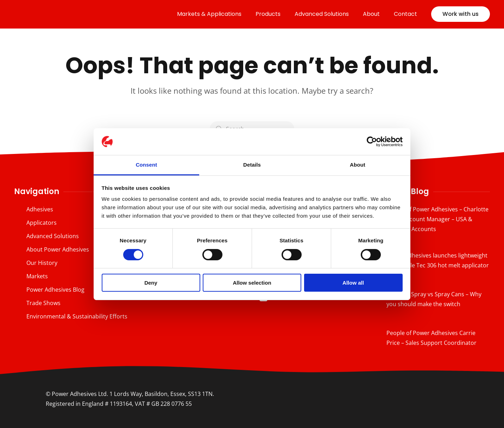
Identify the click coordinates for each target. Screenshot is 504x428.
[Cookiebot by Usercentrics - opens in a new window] (372, 142)
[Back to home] (63, 14)
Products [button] (268, 14)
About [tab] (358, 165)
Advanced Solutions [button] (322, 14)
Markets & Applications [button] (209, 14)
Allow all (353, 283)
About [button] (371, 14)
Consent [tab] (147, 165)
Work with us (461, 14)
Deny (151, 283)
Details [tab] (252, 165)
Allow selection (252, 283)
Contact (405, 14)
